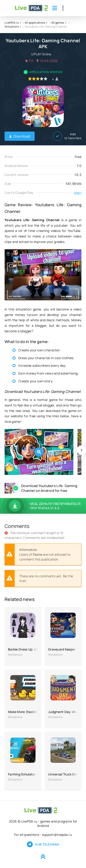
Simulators (12, 27)
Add (67, 136)
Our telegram (43, 844)
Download (20, 136)
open (78, 193)
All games (58, 23)
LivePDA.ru (12, 23)
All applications (35, 23)
